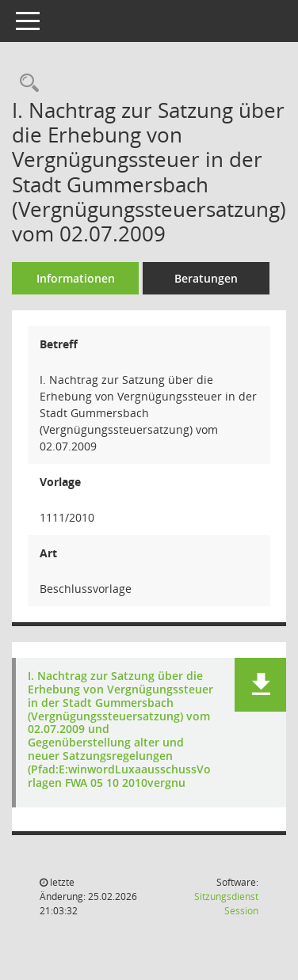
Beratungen (206, 278)
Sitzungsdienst (226, 904)
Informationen (76, 278)
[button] (260, 685)
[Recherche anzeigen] (25, 84)
